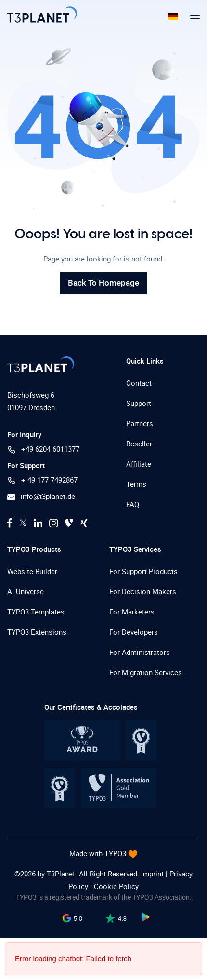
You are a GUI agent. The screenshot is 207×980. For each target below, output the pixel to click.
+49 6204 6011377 (43, 449)
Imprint (153, 874)
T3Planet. (62, 874)
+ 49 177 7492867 (42, 480)
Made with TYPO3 (99, 853)
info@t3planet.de (41, 496)
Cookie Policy (116, 886)
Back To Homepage (103, 282)
